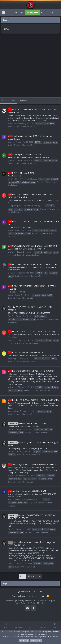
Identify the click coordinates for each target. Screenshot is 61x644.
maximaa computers (16, 500)
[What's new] (52, 13)
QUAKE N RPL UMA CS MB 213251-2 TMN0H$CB (32, 246)
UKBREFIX (11, 252)
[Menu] (4, 13)
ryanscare (12, 160)
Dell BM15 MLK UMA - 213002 (27, 423)
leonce (10, 230)
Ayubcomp (12, 359)
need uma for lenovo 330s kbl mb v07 (27, 491)
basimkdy (12, 340)
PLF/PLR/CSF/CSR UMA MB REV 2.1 (26, 353)
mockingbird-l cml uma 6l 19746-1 (25, 154)
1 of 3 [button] (22, 576)
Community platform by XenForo (28, 601)
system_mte (12, 387)
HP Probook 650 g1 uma (21, 173)
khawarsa (11, 273)
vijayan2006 (12, 476)
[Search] (58, 13)
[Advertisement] (30, 67)
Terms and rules (19, 596)
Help (43, 596)
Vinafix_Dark (24, 592)
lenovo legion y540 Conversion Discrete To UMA (32, 465)
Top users (23, 100)
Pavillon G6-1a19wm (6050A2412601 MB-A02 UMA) (33, 400)
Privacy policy (33, 596)
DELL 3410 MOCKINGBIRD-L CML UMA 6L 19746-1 (33, 264)
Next (32, 576)
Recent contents (9, 100)
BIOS (33, 567)
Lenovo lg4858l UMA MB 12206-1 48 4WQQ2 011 (32, 371)
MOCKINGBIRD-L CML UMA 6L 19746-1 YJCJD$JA (32, 332)
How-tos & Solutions (30, 127)
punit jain (11, 124)
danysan (11, 142)
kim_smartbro (13, 179)
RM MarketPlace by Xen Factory (35, 602)
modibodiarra (13, 411)
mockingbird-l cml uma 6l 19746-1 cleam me (30, 136)
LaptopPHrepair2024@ (17, 206)
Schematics (44, 433)
